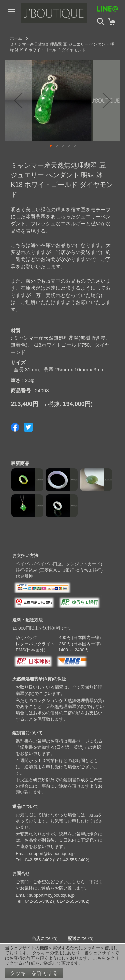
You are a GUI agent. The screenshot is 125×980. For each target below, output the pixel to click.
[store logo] (68, 15)
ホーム (16, 38)
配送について (81, 938)
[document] (62, 962)
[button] (18, 100)
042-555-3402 (38, 860)
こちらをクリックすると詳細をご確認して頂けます (62, 961)
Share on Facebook (15, 427)
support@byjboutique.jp (52, 853)
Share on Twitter (28, 427)
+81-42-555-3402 (71, 860)
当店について (45, 938)
